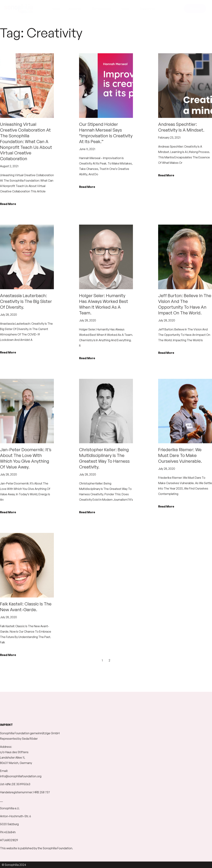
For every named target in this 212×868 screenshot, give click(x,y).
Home (56, 9)
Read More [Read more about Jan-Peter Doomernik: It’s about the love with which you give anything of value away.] (8, 512)
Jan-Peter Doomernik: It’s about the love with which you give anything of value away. (26, 458)
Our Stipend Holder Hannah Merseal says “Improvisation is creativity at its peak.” (106, 133)
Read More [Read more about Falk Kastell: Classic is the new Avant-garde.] (8, 655)
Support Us (148, 9)
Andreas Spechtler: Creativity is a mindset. (181, 127)
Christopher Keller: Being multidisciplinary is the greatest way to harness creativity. (104, 458)
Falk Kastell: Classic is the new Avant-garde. (26, 607)
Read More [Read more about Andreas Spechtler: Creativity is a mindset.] (166, 175)
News (126, 9)
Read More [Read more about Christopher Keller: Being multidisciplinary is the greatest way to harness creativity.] (87, 512)
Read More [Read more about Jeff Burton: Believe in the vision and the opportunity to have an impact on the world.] (166, 353)
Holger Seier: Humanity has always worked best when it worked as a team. (104, 304)
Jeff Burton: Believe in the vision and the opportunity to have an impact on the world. (185, 304)
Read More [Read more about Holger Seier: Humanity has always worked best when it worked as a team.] (87, 358)
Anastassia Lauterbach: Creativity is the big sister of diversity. (26, 301)
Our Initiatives (102, 9)
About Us (76, 9)
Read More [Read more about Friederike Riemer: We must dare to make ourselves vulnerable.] (166, 506)
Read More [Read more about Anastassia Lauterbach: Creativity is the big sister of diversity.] (8, 352)
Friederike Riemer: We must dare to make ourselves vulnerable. (180, 455)
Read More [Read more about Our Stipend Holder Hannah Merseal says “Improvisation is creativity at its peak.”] (87, 187)
